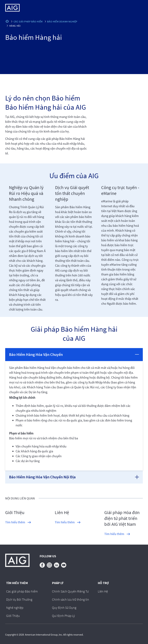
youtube (64, 565)
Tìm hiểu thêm (15, 522)
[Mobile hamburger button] (139, 8)
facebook (42, 565)
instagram (49, 565)
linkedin (57, 565)
